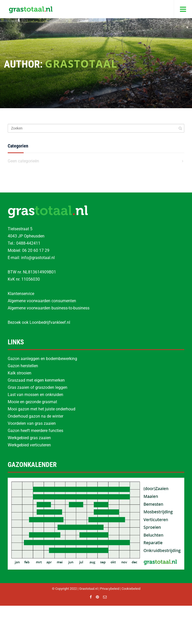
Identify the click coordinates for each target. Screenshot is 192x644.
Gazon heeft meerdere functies (35, 431)
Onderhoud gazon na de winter (35, 416)
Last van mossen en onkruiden (35, 395)
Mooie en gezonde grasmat (32, 402)
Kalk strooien (20, 373)
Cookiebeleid (131, 589)
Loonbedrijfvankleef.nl (50, 322)
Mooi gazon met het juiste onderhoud (42, 409)
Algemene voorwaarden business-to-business (49, 308)
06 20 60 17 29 (36, 250)
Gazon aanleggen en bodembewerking (42, 359)
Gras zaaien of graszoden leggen (38, 387)
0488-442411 (28, 243)
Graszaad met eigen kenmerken (36, 380)
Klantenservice (21, 294)
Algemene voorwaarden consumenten (42, 301)
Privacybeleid (110, 589)
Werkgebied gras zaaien (29, 438)
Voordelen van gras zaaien (32, 423)
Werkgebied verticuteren (29, 445)
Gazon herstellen (23, 366)
